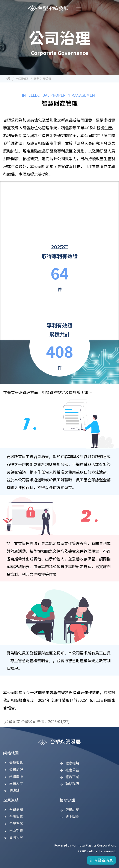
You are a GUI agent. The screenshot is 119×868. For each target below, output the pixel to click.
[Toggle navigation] (79, 9)
